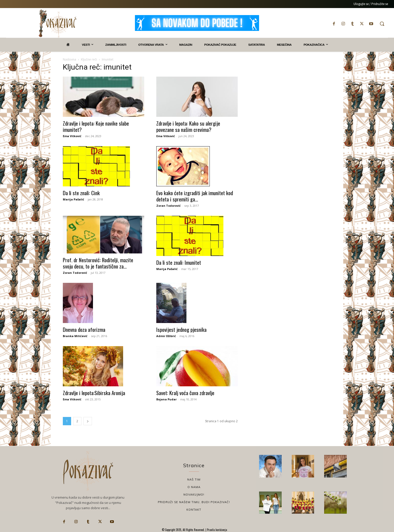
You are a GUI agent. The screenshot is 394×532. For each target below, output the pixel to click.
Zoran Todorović (168, 206)
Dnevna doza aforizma (84, 329)
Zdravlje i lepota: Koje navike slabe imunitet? (96, 126)
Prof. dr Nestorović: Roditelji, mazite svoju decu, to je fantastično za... (98, 263)
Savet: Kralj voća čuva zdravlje (185, 393)
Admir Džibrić (166, 336)
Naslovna (69, 59)
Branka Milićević (75, 336)
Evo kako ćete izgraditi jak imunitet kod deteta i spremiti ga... (195, 196)
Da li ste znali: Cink (81, 193)
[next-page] (88, 421)
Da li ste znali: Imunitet (179, 262)
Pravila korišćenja (217, 530)
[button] (382, 24)
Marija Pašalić (73, 199)
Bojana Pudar (166, 399)
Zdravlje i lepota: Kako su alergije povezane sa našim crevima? (188, 126)
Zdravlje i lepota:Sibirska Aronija (94, 393)
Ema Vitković (72, 136)
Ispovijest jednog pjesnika (181, 329)
